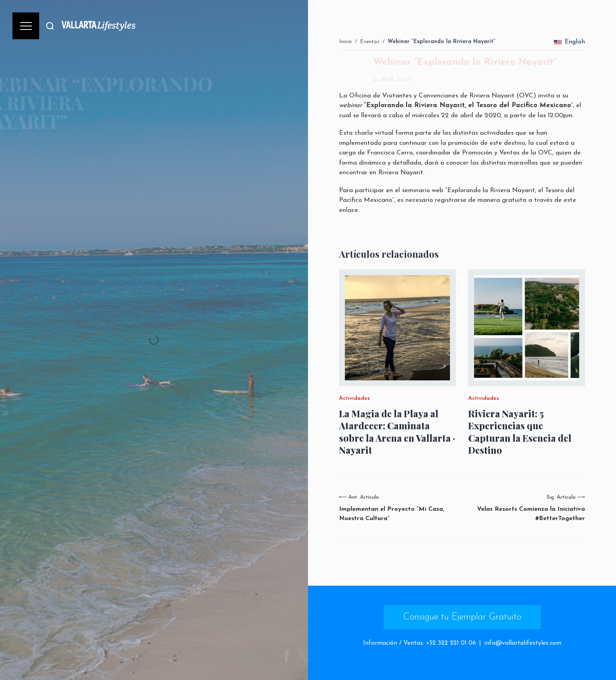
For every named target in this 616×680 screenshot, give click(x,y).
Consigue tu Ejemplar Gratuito (462, 617)
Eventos (370, 42)
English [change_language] (569, 42)
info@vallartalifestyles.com (523, 643)
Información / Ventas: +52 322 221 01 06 (420, 643)
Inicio (345, 42)
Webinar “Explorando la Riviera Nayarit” (441, 42)
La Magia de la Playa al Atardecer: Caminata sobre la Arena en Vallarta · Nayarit (397, 432)
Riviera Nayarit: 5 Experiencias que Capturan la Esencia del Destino (520, 432)
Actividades (354, 399)
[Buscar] (50, 26)
